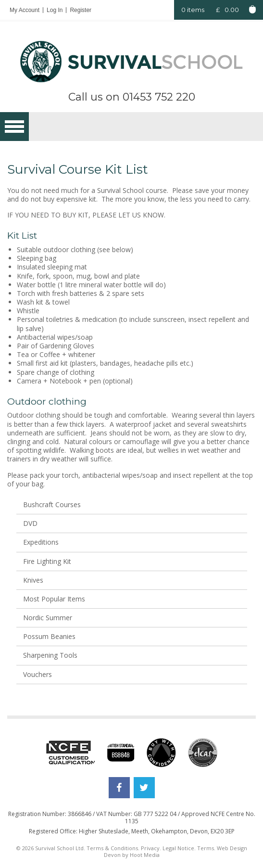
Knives (33, 580)
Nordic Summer (48, 618)
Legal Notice (178, 848)
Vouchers (38, 674)
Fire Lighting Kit (47, 561)
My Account (25, 10)
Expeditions (41, 542)
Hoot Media (145, 855)
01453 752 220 (159, 97)
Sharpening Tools (50, 655)
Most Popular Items (54, 599)
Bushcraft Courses (52, 504)
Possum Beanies (49, 636)
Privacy (150, 848)
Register (81, 10)
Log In (55, 10)
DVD (30, 523)
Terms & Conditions (112, 848)
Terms (206, 848)
